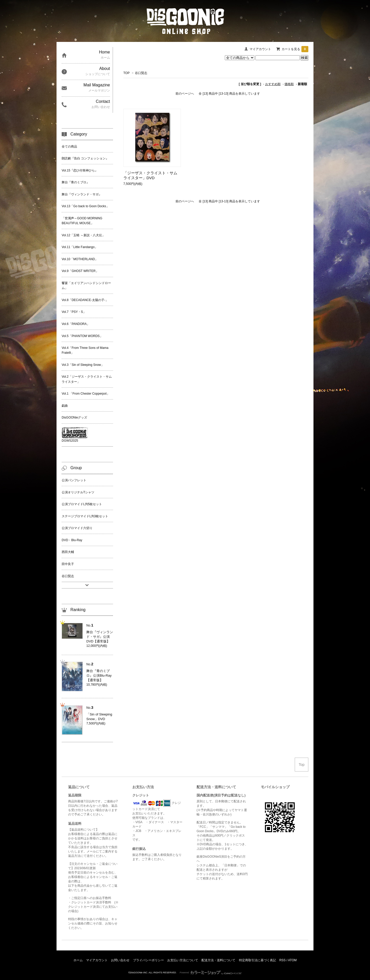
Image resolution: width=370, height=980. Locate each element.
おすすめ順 (273, 84)
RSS (283, 960)
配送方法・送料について (218, 960)
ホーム (78, 960)
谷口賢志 (141, 73)
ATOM (292, 960)
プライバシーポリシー (149, 960)
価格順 (289, 84)
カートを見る (295, 49)
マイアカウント (260, 49)
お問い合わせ (120, 960)
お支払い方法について (183, 960)
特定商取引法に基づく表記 (257, 960)
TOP (126, 73)
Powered (211, 973)
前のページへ (185, 94)
